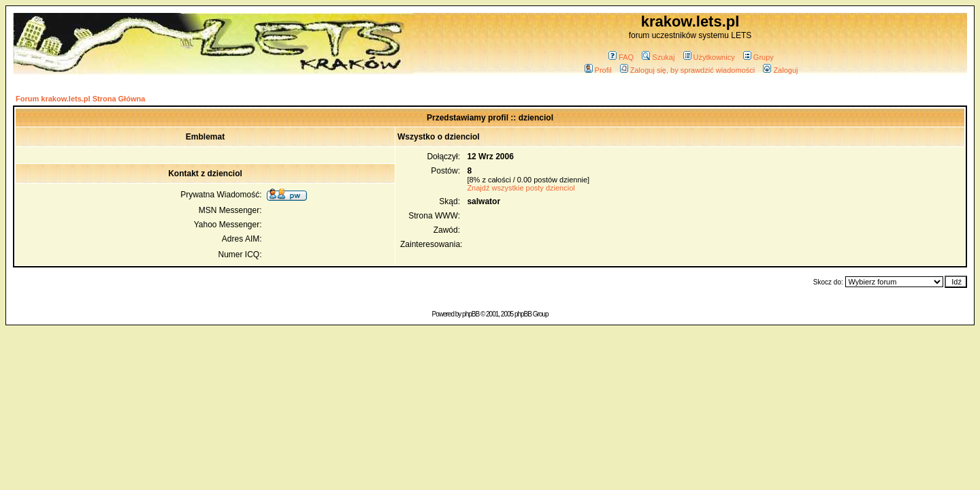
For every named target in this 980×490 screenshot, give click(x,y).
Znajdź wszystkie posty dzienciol (521, 188)
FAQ (621, 57)
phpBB (471, 314)
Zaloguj (780, 70)
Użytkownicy (709, 57)
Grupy (758, 57)
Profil (598, 70)
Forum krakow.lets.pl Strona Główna (80, 99)
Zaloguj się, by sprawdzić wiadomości (687, 70)
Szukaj (658, 57)
